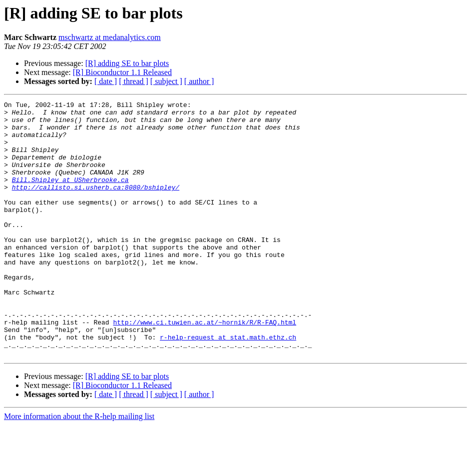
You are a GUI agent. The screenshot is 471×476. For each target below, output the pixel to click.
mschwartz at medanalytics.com (110, 37)
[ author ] (199, 81)
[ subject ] (166, 81)
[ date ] (106, 81)
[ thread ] (134, 81)
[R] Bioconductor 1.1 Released (122, 72)
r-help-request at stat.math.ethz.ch (228, 385)
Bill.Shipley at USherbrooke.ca (70, 196)
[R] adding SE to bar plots (127, 63)
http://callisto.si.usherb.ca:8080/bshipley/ (96, 205)
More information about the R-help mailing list (79, 467)
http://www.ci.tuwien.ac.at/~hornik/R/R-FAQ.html (205, 367)
